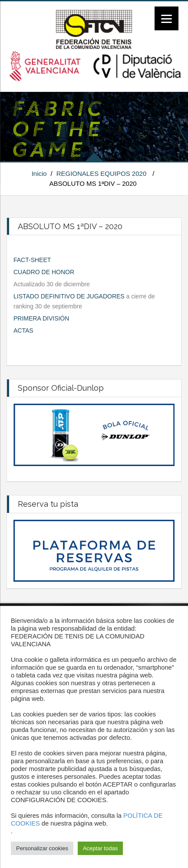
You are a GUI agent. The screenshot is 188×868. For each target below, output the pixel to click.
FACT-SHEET (32, 260)
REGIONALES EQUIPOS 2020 (102, 173)
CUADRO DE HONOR (44, 272)
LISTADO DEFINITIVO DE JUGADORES (69, 296)
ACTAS (23, 330)
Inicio (39, 173)
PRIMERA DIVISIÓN (41, 318)
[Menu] (167, 18)
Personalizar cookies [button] (42, 848)
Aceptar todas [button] (100, 848)
